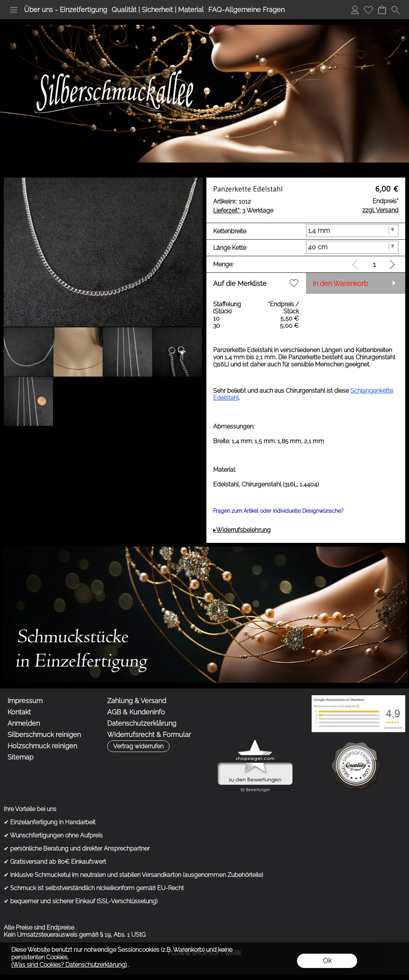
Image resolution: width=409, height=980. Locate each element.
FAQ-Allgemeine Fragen (246, 10)
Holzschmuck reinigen (42, 746)
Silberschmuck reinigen (44, 735)
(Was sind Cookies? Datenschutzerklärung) (69, 965)
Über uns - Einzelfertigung (66, 10)
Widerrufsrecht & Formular (149, 735)
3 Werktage (243, 210)
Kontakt (19, 712)
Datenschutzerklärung (142, 723)
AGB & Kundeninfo (136, 712)
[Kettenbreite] (352, 231)
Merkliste (368, 10)
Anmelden (355, 10)
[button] (14, 10)
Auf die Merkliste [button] (240, 283)
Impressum (25, 701)
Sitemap (20, 757)
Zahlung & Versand (137, 701)
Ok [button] (327, 961)
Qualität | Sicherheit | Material (158, 10)
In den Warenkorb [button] (340, 283)
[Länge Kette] (352, 247)
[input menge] (374, 264)
